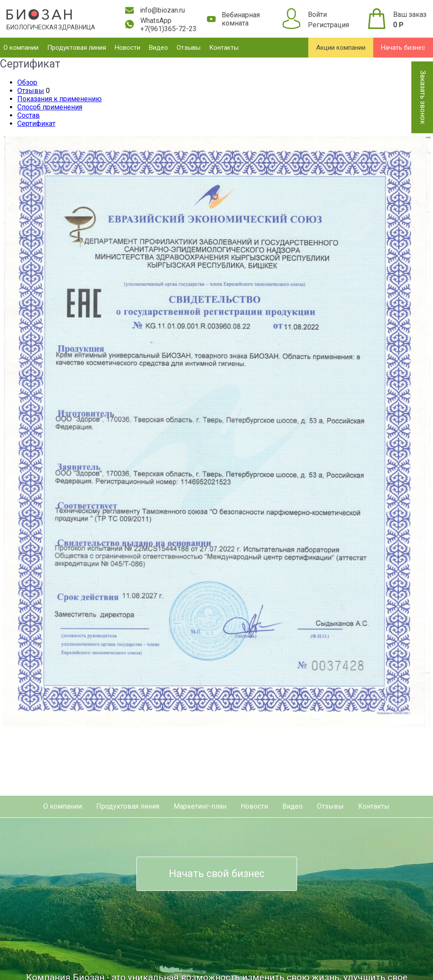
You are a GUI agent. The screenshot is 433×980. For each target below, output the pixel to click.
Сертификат (36, 124)
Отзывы (189, 48)
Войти (317, 14)
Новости (128, 48)
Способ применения (50, 107)
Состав (29, 115)
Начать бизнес (403, 48)
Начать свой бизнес (217, 874)
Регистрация (328, 25)
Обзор (27, 82)
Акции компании (341, 48)
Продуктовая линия (77, 48)
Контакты (224, 48)
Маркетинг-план (200, 806)
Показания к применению (60, 99)
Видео (158, 48)
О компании (21, 48)
